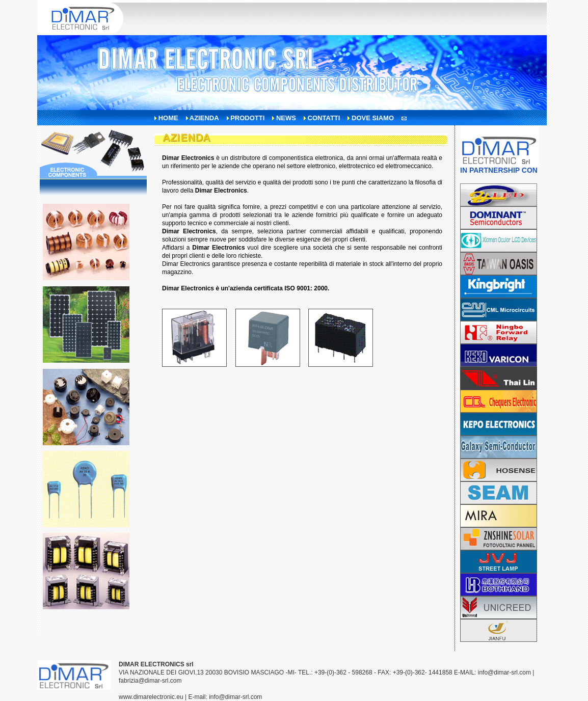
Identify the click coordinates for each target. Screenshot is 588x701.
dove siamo (373, 118)
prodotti (247, 118)
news (286, 118)
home (168, 118)
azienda (204, 118)
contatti (324, 118)
